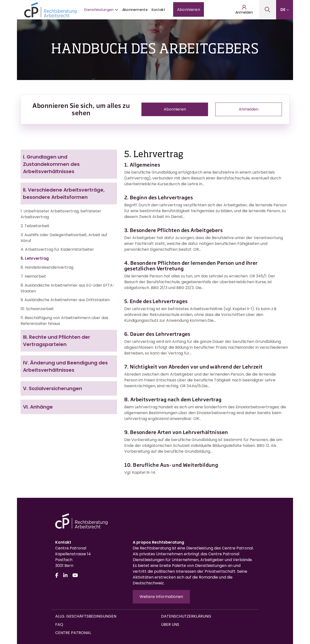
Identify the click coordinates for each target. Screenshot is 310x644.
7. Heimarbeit (33, 276)
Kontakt (158, 10)
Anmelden (244, 10)
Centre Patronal (73, 633)
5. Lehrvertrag (35, 258)
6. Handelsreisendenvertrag (47, 267)
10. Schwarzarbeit (37, 309)
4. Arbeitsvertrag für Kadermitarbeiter (57, 249)
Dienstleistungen (101, 10)
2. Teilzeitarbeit (35, 226)
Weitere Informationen (161, 597)
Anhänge (38, 407)
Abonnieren (189, 10)
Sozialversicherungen (53, 388)
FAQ (59, 624)
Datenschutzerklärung (186, 616)
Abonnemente (135, 10)
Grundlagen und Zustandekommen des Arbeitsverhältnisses (51, 164)
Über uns (170, 624)
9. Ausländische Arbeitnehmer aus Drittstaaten (65, 300)
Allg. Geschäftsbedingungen (86, 616)
